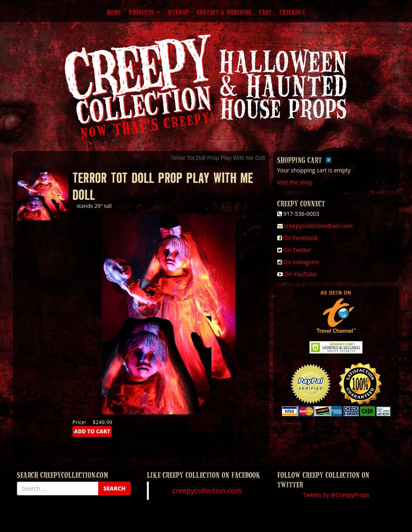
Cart (265, 12)
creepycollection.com (207, 491)
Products (144, 12)
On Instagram (301, 262)
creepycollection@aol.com (318, 226)
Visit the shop (295, 182)
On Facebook (300, 238)
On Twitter (297, 250)
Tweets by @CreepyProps (336, 495)
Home (114, 12)
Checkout (293, 12)
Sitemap (178, 12)
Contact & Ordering (224, 12)
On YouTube (300, 274)
